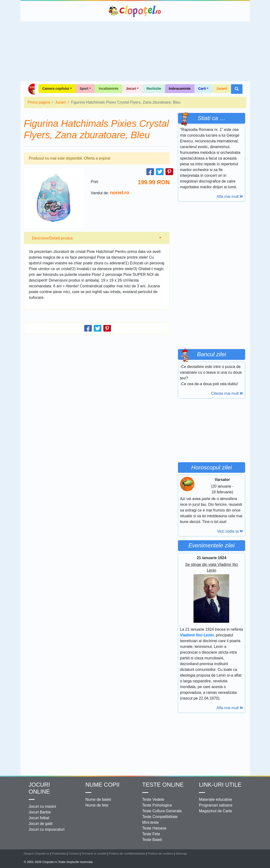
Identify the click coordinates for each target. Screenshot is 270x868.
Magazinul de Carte (216, 811)
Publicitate (59, 854)
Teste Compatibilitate (160, 817)
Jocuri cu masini (42, 806)
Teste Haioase (154, 828)
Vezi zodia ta (230, 531)
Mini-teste (151, 822)
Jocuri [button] (131, 89)
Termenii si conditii (94, 854)
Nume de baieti (98, 799)
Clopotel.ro (135, 11)
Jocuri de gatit (41, 824)
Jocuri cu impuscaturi (47, 829)
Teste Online (163, 785)
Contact (74, 854)
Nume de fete (97, 805)
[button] (237, 89)
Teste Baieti (152, 840)
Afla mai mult (230, 197)
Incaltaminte (109, 89)
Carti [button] (202, 89)
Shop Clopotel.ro (31, 89)
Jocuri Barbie (40, 812)
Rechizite (154, 89)
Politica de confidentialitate (127, 854)
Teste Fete (151, 834)
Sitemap (181, 854)
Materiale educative (216, 799)
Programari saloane (216, 805)
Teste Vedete (153, 799)
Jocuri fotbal (39, 818)
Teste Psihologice (157, 805)
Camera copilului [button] (56, 89)
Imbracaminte (180, 89)
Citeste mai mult (227, 393)
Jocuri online (39, 788)
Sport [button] (84, 89)
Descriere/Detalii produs (52, 238)
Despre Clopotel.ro (37, 854)
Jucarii (222, 89)
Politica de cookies (160, 854)
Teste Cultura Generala (162, 811)
